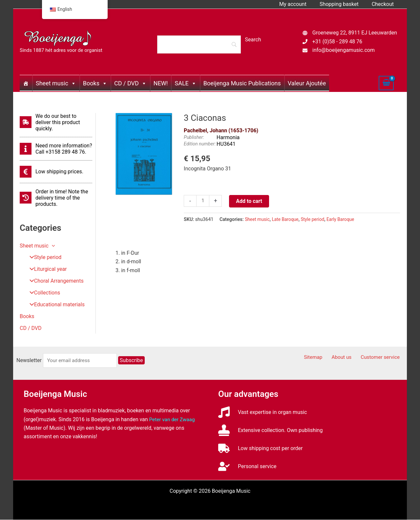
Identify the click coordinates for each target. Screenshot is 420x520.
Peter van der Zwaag (173, 419)
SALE (185, 83)
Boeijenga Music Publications (242, 83)
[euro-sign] (52, 172)
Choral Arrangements (54, 281)
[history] (56, 198)
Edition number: (200, 144)
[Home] (26, 83)
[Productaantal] (203, 201)
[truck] (261, 449)
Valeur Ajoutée (307, 83)
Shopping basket (343, 4)
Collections (42, 293)
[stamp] (270, 431)
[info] (56, 149)
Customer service (383, 358)
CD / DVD (130, 83)
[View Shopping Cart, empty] (386, 83)
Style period (43, 258)
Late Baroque (287, 219)
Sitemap (321, 358)
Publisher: (194, 137)
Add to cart (250, 201)
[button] (52, 246)
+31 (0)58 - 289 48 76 (337, 42)
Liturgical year (46, 269)
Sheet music (56, 83)
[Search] (199, 44)
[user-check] (247, 467)
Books (95, 83)
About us (346, 358)
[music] (263, 412)
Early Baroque (345, 219)
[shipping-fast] (56, 122)
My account (299, 4)
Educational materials (55, 305)
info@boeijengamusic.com (344, 50)
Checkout (384, 4)
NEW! (161, 83)
